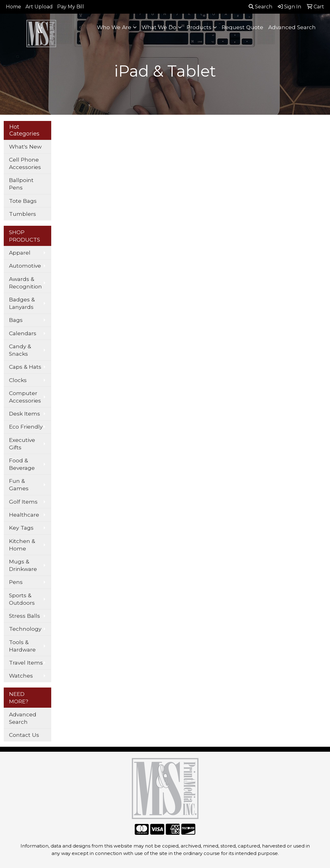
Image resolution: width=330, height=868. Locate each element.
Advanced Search (292, 27)
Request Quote (242, 27)
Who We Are (114, 27)
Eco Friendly (26, 427)
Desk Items (25, 414)
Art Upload (39, 7)
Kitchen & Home (22, 545)
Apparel (20, 253)
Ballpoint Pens (21, 184)
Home (14, 7)
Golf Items (23, 502)
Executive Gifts (22, 444)
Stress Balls (25, 616)
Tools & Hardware (22, 646)
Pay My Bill (71, 7)
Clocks (18, 380)
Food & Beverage (22, 464)
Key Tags (21, 528)
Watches (21, 676)
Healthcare (24, 515)
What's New (25, 147)
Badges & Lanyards (22, 303)
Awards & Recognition (25, 283)
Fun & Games (19, 485)
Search (260, 7)
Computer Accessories (25, 397)
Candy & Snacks (20, 350)
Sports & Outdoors (22, 599)
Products (199, 27)
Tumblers (23, 214)
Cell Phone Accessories (25, 163)
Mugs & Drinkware (23, 565)
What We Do (159, 27)
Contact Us (24, 735)
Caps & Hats (25, 367)
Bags (16, 320)
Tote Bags (23, 201)
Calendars (23, 333)
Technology (25, 629)
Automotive (25, 266)
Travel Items (26, 663)
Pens (16, 582)
